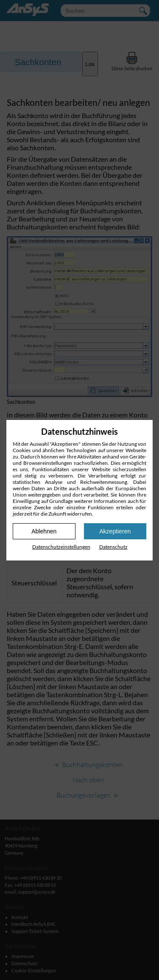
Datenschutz (113, 547)
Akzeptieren (115, 531)
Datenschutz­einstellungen (61, 547)
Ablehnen (44, 531)
